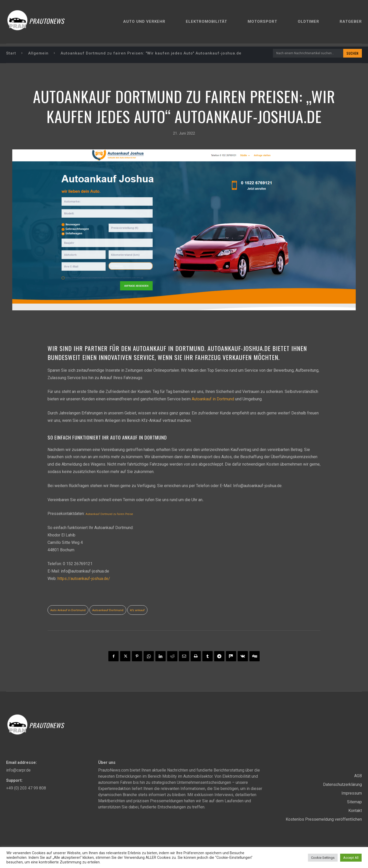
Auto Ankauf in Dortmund (68, 610)
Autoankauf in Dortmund (213, 399)
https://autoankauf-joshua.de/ (84, 579)
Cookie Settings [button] (323, 858)
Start (11, 53)
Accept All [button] (351, 858)
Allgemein (38, 53)
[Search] (352, 53)
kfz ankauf (137, 610)
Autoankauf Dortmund (108, 610)
